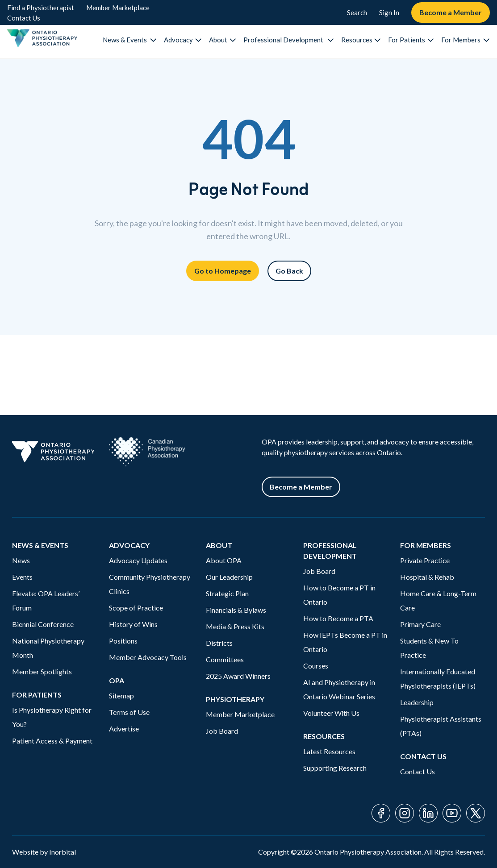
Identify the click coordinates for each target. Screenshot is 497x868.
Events (22, 577)
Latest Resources (329, 751)
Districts (219, 643)
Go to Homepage (223, 271)
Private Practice (425, 560)
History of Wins (133, 624)
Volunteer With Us (331, 713)
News (21, 560)
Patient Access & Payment (52, 741)
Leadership (417, 702)
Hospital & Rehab (427, 577)
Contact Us (24, 18)
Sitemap (121, 696)
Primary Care (420, 624)
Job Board (222, 731)
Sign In (389, 12)
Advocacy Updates (138, 560)
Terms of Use (129, 712)
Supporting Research (335, 768)
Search (357, 12)
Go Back (289, 271)
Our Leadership (229, 577)
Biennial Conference (43, 624)
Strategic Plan (227, 593)
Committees (225, 659)
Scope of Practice (136, 608)
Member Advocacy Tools (148, 657)
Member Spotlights (42, 671)
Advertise (124, 729)
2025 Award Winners (238, 676)
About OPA (224, 560)
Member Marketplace (118, 8)
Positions (123, 641)
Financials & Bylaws (236, 610)
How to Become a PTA (338, 618)
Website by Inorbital (44, 852)
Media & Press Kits (235, 626)
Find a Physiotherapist (41, 8)
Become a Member (451, 12)
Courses (316, 666)
